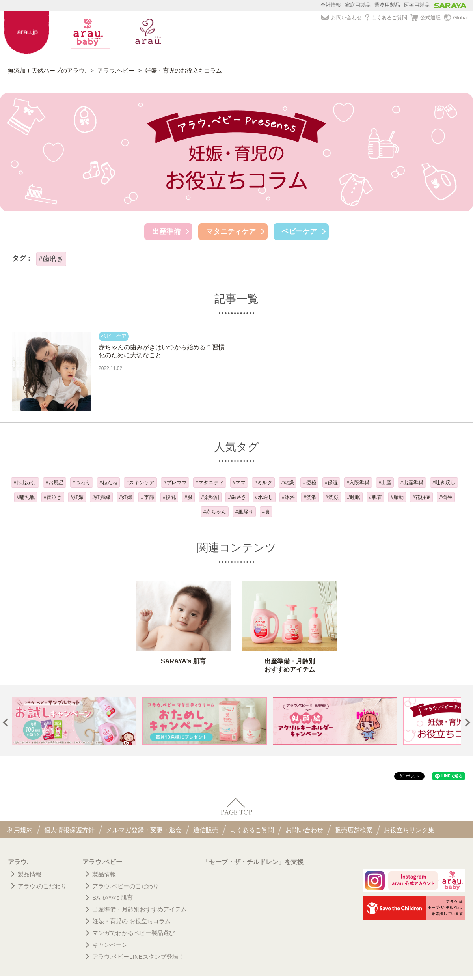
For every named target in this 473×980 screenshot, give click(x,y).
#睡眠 (354, 497)
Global (456, 18)
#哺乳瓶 (26, 497)
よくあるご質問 (386, 18)
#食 (266, 512)
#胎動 (397, 497)
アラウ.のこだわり (42, 886)
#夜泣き (53, 497)
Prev (7, 723)
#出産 (385, 483)
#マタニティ (210, 483)
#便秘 (309, 483)
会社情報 (331, 5)
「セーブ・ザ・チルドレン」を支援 (253, 862)
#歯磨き (237, 497)
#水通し (264, 497)
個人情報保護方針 (69, 830)
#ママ (239, 483)
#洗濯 (310, 497)
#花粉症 (421, 497)
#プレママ (175, 483)
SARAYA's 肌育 (113, 897)
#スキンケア (140, 483)
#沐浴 (288, 497)
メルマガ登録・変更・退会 (144, 830)
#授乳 (169, 497)
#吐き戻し (444, 483)
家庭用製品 (358, 5)
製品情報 (30, 874)
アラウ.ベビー (116, 70)
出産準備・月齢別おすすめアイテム (140, 909)
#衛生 (446, 497)
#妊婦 (126, 497)
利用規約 (20, 830)
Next (466, 723)
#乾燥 (288, 483)
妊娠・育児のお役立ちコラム (183, 70)
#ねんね (108, 483)
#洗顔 (332, 497)
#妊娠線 (101, 497)
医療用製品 (417, 5)
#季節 (147, 497)
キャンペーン (110, 945)
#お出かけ (25, 483)
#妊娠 (77, 497)
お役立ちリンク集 (409, 830)
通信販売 (206, 830)
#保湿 (331, 483)
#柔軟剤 (210, 497)
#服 (188, 497)
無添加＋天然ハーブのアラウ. (47, 70)
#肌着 (375, 497)
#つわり (82, 483)
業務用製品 (387, 5)
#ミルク (263, 483)
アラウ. (18, 862)
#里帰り (244, 512)
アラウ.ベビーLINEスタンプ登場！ (138, 957)
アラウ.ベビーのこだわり (126, 886)
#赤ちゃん (215, 512)
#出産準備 (412, 483)
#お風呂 (54, 483)
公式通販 (426, 18)
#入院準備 (358, 483)
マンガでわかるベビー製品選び (134, 933)
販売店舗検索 (354, 830)
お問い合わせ (341, 18)
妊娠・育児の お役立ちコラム (131, 921)
